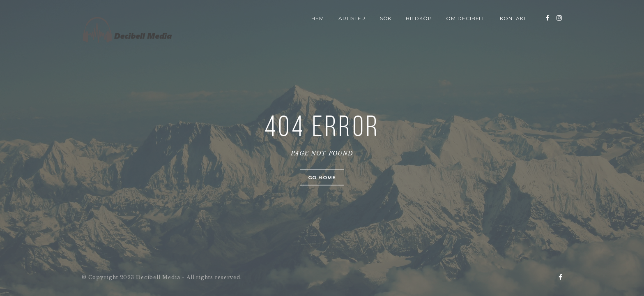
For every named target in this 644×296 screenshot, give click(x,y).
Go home (322, 178)
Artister (352, 18)
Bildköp (419, 18)
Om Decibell (466, 18)
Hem (318, 18)
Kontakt (513, 18)
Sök (386, 18)
